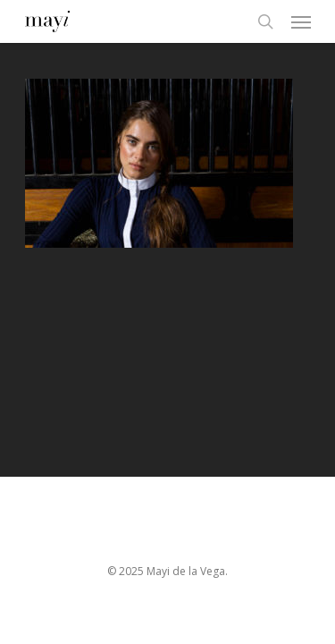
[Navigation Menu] (301, 21)
